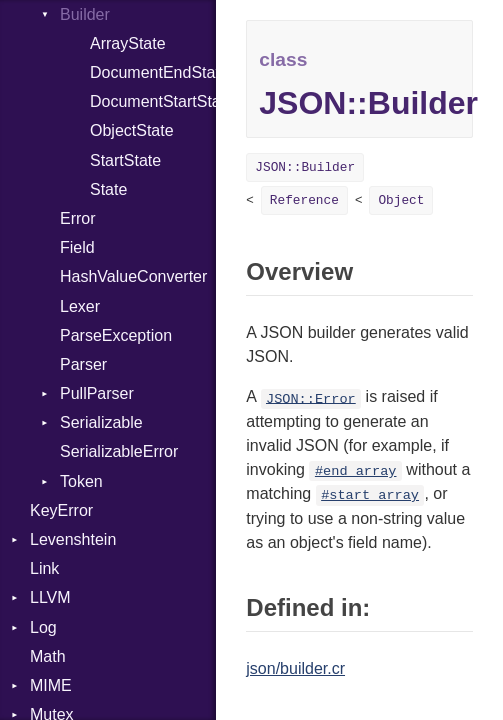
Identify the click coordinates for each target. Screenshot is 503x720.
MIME (51, 685)
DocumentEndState (153, 72)
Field (77, 247)
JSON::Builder (305, 167)
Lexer (80, 306)
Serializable (101, 422)
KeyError (61, 510)
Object (401, 200)
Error (78, 218)
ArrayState (128, 43)
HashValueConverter (133, 276)
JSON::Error (311, 398)
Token (81, 481)
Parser (83, 364)
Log (43, 627)
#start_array (370, 495)
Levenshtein (73, 539)
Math (48, 656)
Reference (304, 200)
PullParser (97, 393)
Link (44, 568)
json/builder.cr (295, 668)
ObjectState (132, 130)
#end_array (356, 471)
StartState (125, 160)
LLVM (50, 597)
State (108, 189)
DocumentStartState (153, 101)
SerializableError (119, 451)
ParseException (116, 335)
